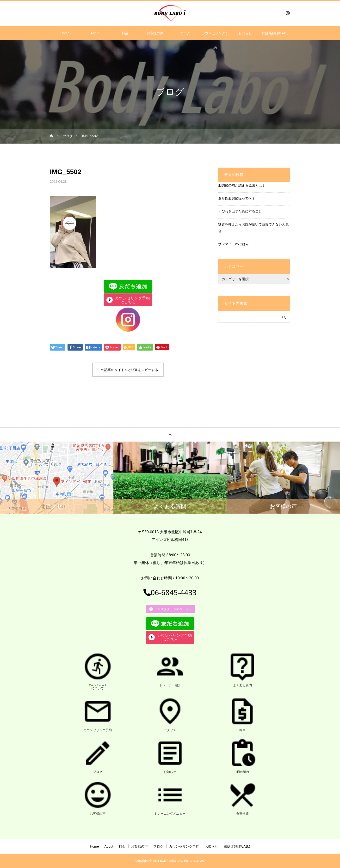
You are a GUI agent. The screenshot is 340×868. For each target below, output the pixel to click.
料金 (125, 33)
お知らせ (245, 33)
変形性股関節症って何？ (237, 198)
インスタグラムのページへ (171, 609)
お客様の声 (155, 33)
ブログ (185, 33)
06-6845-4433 (170, 592)
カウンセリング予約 (215, 36)
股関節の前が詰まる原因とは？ (242, 185)
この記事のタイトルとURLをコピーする (128, 370)
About (95, 33)
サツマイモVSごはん (234, 244)
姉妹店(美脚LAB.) (275, 33)
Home (65, 33)
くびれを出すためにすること (240, 211)
